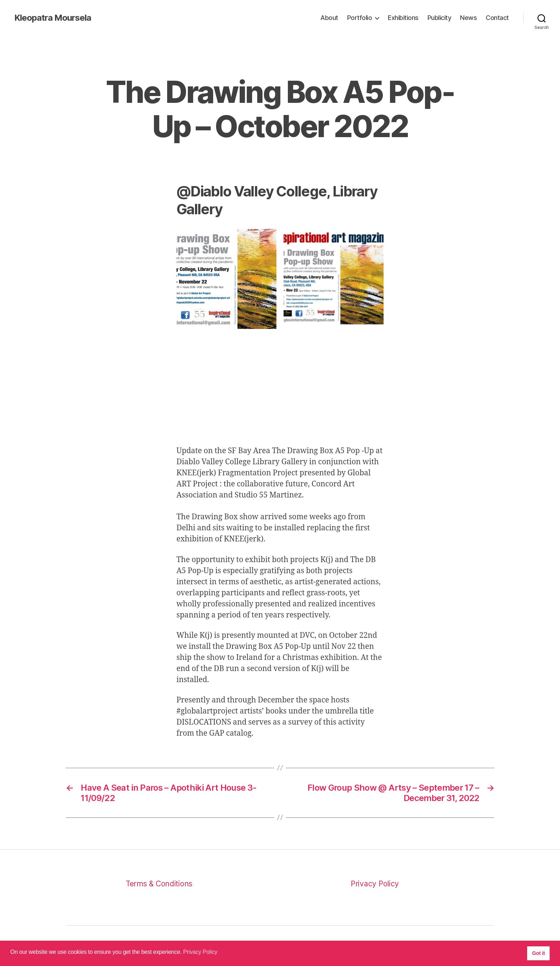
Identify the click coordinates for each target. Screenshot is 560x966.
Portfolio (360, 18)
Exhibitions (403, 18)
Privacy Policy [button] (200, 952)
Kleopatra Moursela (53, 18)
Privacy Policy (375, 884)
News (468, 18)
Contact (497, 18)
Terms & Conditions (159, 884)
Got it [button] (539, 953)
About (329, 18)
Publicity (439, 18)
